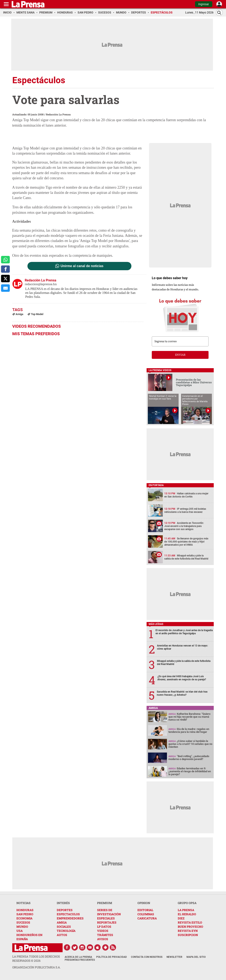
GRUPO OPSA (187, 903)
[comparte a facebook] (5, 269)
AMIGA (62, 922)
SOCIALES (64, 927)
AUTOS (62, 935)
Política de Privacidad (112, 957)
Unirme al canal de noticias (82, 266)
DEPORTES (65, 910)
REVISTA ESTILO (190, 922)
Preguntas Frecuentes (80, 960)
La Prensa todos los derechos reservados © (36, 959)
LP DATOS (104, 927)
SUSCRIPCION (188, 935)
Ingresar (204, 4)
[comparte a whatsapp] (5, 260)
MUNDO (22, 927)
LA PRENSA (186, 910)
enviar (180, 355)
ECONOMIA (24, 918)
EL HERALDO (187, 914)
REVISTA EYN (188, 931)
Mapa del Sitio (196, 957)
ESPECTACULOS (68, 914)
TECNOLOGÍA (66, 931)
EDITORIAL (145, 910)
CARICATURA (147, 918)
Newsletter (174, 957)
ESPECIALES (106, 918)
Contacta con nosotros (147, 957)
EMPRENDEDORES (70, 918)
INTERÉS (63, 903)
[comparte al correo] (5, 288)
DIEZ (181, 918)
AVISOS (103, 939)
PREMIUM (105, 903)
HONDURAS (25, 910)
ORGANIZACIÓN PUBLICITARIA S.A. (36, 967)
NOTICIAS (23, 903)
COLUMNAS (146, 914)
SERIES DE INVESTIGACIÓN (109, 912)
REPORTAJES (107, 922)
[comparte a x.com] (5, 279)
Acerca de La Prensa (78, 957)
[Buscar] (219, 13)
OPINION (144, 903)
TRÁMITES (105, 935)
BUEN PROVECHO (190, 927)
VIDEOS (103, 931)
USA (20, 931)
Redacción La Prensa (58, 114)
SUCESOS (23, 922)
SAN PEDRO (25, 914)
